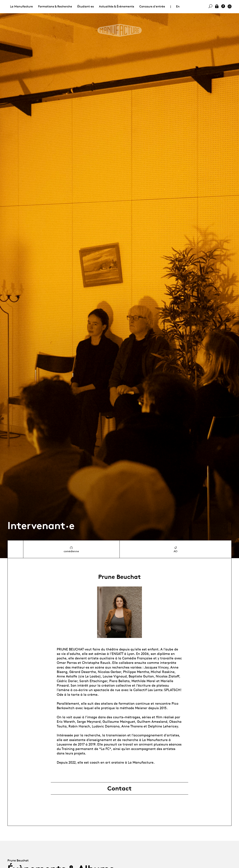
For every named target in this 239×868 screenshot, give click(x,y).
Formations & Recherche (55, 6)
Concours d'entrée (152, 6)
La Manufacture (21, 6)
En (178, 6)
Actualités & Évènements (117, 6)
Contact (119, 788)
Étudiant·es (86, 6)
